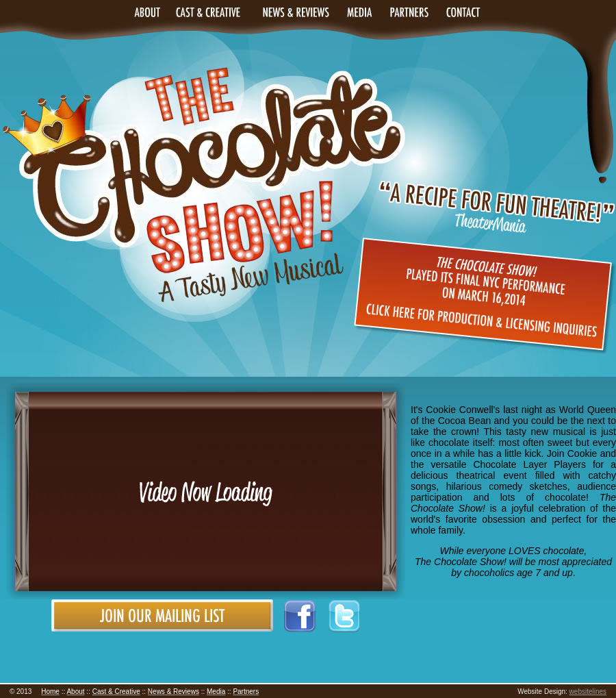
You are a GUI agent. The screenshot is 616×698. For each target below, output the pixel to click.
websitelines (588, 691)
